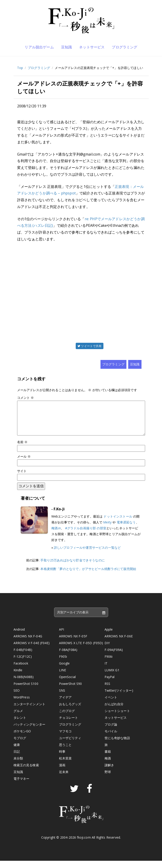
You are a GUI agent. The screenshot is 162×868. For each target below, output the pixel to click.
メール (24, 464)
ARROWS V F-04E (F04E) (32, 650)
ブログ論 (111, 732)
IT (106, 671)
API (62, 637)
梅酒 (108, 765)
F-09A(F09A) (114, 657)
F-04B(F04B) (23, 657)
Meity (107, 529)
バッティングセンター (30, 732)
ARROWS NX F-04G (28, 643)
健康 (17, 752)
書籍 (108, 759)
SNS (62, 698)
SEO (17, 698)
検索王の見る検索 (26, 772)
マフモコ (65, 738)
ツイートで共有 (90, 346)
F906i (109, 664)
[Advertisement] (81, 292)
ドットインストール (118, 524)
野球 (108, 779)
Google (64, 671)
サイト (22, 478)
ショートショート (117, 718)
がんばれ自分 (114, 711)
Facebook (21, 671)
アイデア (65, 704)
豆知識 (66, 47)
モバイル (111, 738)
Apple (109, 637)
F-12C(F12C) (23, 664)
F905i (63, 664)
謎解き (109, 772)
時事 (62, 759)
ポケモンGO (22, 738)
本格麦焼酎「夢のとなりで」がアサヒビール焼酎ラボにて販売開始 (88, 576)
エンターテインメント (30, 711)
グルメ (18, 718)
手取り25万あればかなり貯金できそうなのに (72, 567)
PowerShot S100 (26, 691)
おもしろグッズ (70, 711)
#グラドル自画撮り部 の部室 (86, 535)
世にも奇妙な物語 (117, 745)
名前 (22, 449)
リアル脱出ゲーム (39, 47)
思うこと (65, 752)
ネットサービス (92, 47)
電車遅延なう (126, 529)
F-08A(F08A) (68, 657)
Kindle (18, 677)
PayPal (110, 684)
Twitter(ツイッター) (119, 698)
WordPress (22, 704)
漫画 (62, 772)
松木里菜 (65, 765)
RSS (107, 691)
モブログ (20, 745)
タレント (20, 725)
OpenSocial (67, 684)
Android (19, 637)
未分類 (18, 765)
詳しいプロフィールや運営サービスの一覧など (87, 555)
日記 (17, 759)
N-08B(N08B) (24, 684)
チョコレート (69, 725)
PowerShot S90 (71, 691)
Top (20, 68)
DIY (107, 650)
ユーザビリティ (70, 745)
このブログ (67, 718)
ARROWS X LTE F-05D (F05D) (81, 650)
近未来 (64, 779)
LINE (63, 677)
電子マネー (22, 786)
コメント (26, 398)
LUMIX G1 (112, 677)
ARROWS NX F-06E (119, 643)
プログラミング (124, 47)
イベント (111, 704)
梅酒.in (56, 535)
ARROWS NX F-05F (73, 643)
